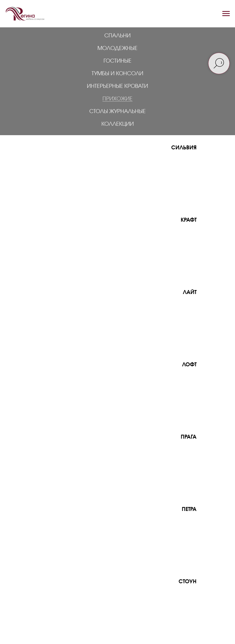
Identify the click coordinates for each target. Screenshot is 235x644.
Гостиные (117, 60)
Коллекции (118, 124)
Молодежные (117, 48)
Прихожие (117, 98)
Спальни (117, 35)
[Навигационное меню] (226, 14)
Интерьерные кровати (117, 86)
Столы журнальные (117, 111)
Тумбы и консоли (117, 73)
